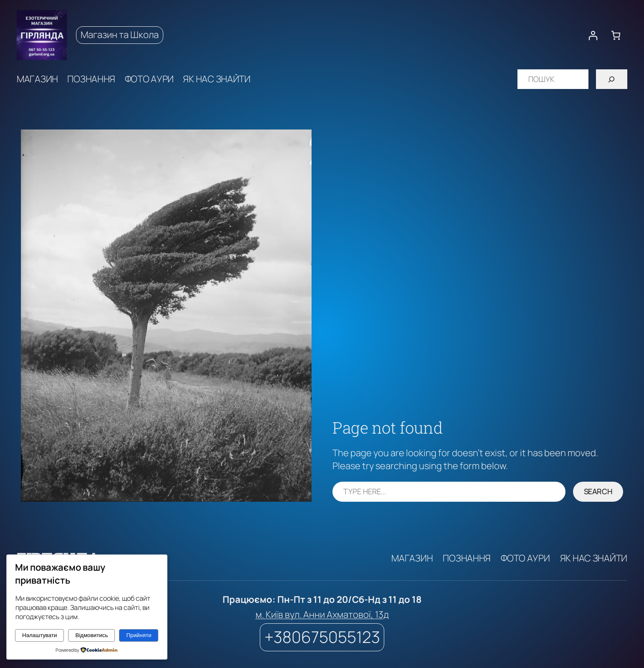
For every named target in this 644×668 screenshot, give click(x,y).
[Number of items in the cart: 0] (616, 35)
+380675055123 (322, 637)
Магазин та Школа (120, 35)
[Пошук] (612, 79)
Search (598, 491)
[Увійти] (593, 35)
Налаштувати (39, 635)
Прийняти (139, 635)
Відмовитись (92, 635)
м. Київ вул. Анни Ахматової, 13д (322, 615)
